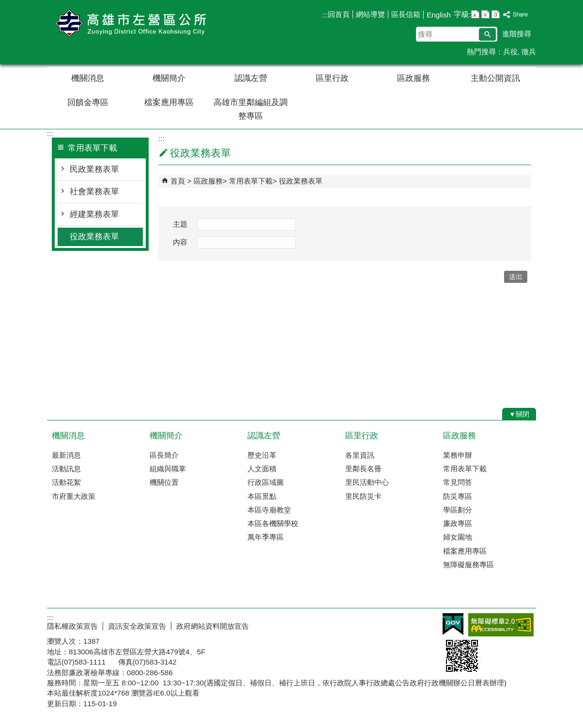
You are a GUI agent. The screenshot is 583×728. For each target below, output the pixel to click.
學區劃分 (458, 510)
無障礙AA (501, 625)
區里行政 (332, 78)
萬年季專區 (266, 537)
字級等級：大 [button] (496, 14)
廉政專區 (458, 523)
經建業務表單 (94, 214)
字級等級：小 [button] (475, 14)
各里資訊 (360, 455)
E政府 (453, 624)
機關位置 (164, 482)
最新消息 (66, 455)
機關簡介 (169, 78)
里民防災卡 (363, 496)
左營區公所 (129, 23)
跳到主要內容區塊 (5, 5)
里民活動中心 (367, 482)
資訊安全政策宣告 (137, 626)
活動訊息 (66, 469)
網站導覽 (370, 14)
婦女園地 (458, 537)
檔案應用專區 (169, 102)
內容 (180, 242)
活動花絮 (66, 482)
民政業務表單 (94, 169)
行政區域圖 (266, 482)
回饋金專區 (88, 102)
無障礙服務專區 (468, 565)
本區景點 (262, 496)
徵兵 (529, 52)
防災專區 (458, 496)
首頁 (178, 181)
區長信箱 (406, 14)
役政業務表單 (94, 237)
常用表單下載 (251, 181)
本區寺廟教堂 (269, 510)
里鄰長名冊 (363, 469)
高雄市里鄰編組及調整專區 (251, 109)
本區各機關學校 (273, 523)
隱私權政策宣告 (72, 626)
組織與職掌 (168, 469)
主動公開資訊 (495, 78)
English (439, 15)
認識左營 (251, 78)
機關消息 (88, 78)
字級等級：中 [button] (485, 14)
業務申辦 (458, 455)
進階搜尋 (517, 34)
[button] (487, 34)
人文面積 (262, 469)
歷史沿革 (262, 455)
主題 (180, 224)
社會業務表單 (94, 192)
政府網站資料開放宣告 (213, 626)
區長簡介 (164, 455)
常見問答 (458, 482)
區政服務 (414, 78)
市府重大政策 (74, 496)
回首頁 (339, 14)
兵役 (510, 52)
